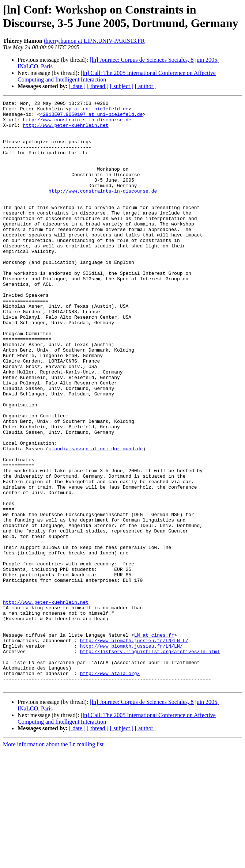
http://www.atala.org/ (110, 788)
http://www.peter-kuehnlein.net (66, 130)
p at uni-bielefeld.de (98, 111)
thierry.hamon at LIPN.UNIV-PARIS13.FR (94, 41)
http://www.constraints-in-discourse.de (77, 124)
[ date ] (77, 86)
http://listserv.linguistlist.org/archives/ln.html (150, 762)
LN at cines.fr (154, 742)
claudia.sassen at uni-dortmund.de (96, 519)
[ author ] (146, 86)
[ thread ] (98, 86)
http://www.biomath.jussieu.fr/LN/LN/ (131, 755)
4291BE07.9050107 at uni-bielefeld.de (91, 117)
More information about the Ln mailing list (53, 862)
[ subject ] (122, 86)
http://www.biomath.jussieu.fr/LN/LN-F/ (134, 749)
